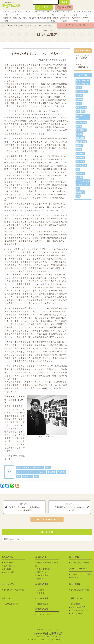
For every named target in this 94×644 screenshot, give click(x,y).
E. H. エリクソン (60, 114)
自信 (78, 111)
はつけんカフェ (17, 15)
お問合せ (44, 7)
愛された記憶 (81, 122)
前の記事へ (24, 507)
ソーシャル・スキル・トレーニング (31, 472)
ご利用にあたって (41, 629)
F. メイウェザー (42, 327)
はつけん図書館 (53, 17)
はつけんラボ (7, 17)
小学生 (79, 88)
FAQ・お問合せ (77, 614)
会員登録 (64, 7)
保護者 (79, 150)
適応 (36, 476)
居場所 (79, 103)
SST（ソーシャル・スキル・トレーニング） (35, 182)
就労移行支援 (81, 142)
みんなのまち (87, 17)
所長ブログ (42, 572)
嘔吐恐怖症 (80, 154)
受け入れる (80, 162)
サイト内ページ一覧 (76, 25)
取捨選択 (51, 472)
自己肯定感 (80, 158)
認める (79, 166)
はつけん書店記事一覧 (80, 563)
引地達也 (79, 134)
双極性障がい (81, 130)
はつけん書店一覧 (48, 519)
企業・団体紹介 (10, 566)
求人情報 (7, 569)
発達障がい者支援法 (38, 376)
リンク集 (41, 593)
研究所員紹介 (43, 604)
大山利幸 (61, 472)
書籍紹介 (41, 579)
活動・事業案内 (44, 569)
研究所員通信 (43, 575)
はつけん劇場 (65, 17)
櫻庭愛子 (79, 146)
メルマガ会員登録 (11, 604)
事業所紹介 (8, 563)
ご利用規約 (75, 604)
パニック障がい (82, 92)
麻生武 (79, 126)
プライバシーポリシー (80, 610)
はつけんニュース (44, 614)
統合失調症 (80, 138)
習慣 (19, 476)
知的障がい (80, 192)
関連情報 (41, 590)
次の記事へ (70, 507)
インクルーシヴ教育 (18, 376)
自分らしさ (27, 476)
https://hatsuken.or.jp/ (56, 637)
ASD (78, 196)
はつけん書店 (27, 15)
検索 (64, 2)
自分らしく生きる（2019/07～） (30, 468)
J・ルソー (9, 249)
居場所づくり (81, 107)
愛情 (83, 111)
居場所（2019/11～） (82, 66)
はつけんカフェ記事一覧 (14, 590)
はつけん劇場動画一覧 (80, 590)
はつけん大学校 (76, 17)
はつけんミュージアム (39, 15)
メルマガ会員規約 (78, 607)
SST (48, 468)
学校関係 (79, 100)
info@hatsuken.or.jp (41, 637)
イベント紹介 (9, 572)
